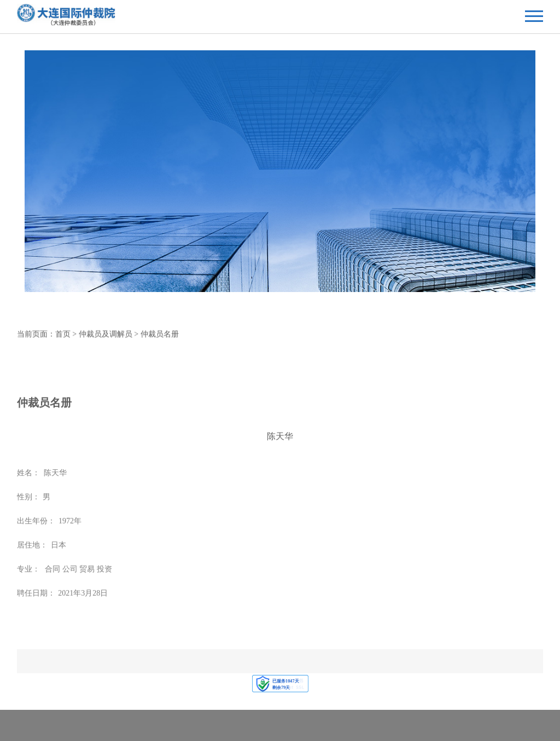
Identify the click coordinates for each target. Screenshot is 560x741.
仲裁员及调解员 (106, 338)
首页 (63, 338)
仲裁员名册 (160, 338)
